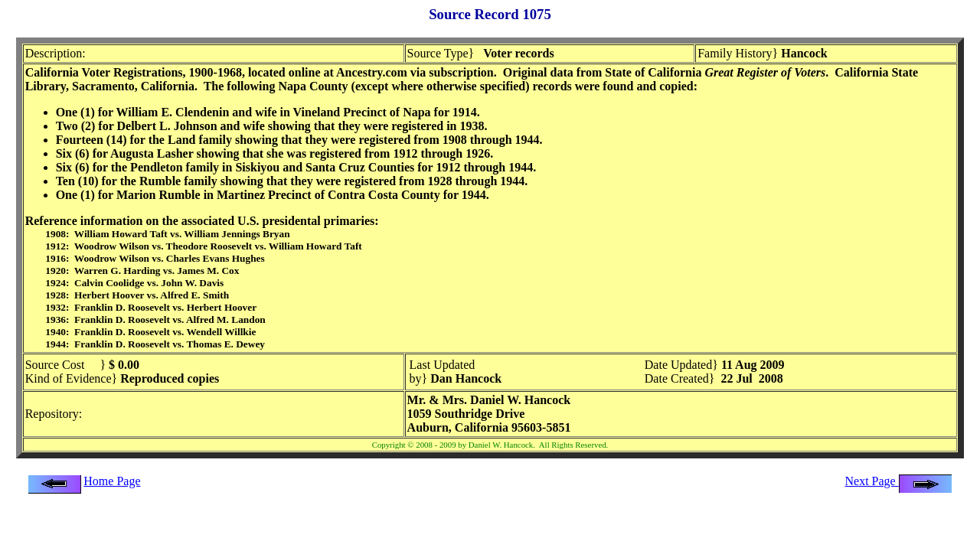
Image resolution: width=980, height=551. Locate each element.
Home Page (112, 481)
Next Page (899, 481)
